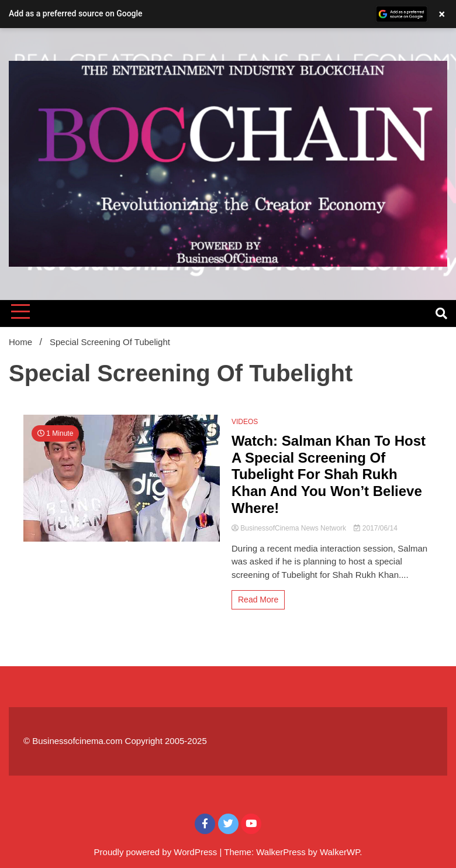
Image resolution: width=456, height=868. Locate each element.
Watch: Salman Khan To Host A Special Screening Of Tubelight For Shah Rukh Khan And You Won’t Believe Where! (329, 474)
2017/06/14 (375, 528)
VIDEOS (245, 422)
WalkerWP (340, 852)
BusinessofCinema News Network (290, 528)
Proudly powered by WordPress (157, 852)
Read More (258, 600)
